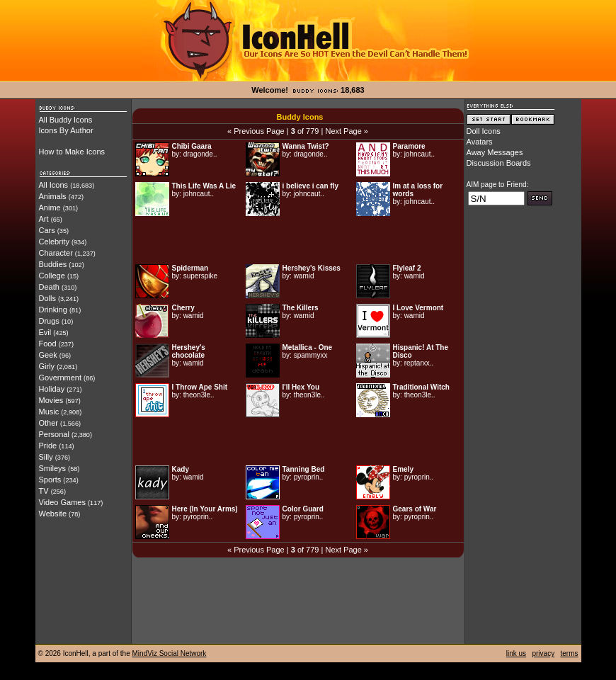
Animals (53, 196)
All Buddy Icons (66, 120)
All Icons (54, 185)
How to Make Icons (72, 152)
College (52, 276)
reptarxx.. (419, 363)
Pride (48, 446)
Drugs (49, 321)
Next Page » (347, 131)
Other (49, 423)
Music (49, 412)
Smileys (53, 468)
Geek (48, 355)
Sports (50, 480)
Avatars (480, 142)
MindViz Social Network (170, 653)
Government (61, 378)
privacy (543, 653)
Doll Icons (484, 131)
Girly (47, 366)
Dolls (47, 298)
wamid (304, 276)
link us (516, 653)
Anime (50, 208)
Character (56, 253)
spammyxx (311, 355)
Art (44, 219)
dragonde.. (200, 154)
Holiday (52, 389)
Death (49, 287)
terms (570, 653)
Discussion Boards (499, 163)
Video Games (62, 502)
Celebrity (54, 242)
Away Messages (495, 152)
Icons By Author (66, 130)
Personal (54, 434)
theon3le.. (199, 395)
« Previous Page (256, 131)
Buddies (53, 264)
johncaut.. (420, 154)
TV (44, 491)
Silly (46, 457)
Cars (47, 230)
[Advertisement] (298, 240)
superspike (200, 276)
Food (48, 344)
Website (53, 514)
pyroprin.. (309, 477)
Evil (45, 332)
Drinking (53, 310)
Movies (51, 400)
